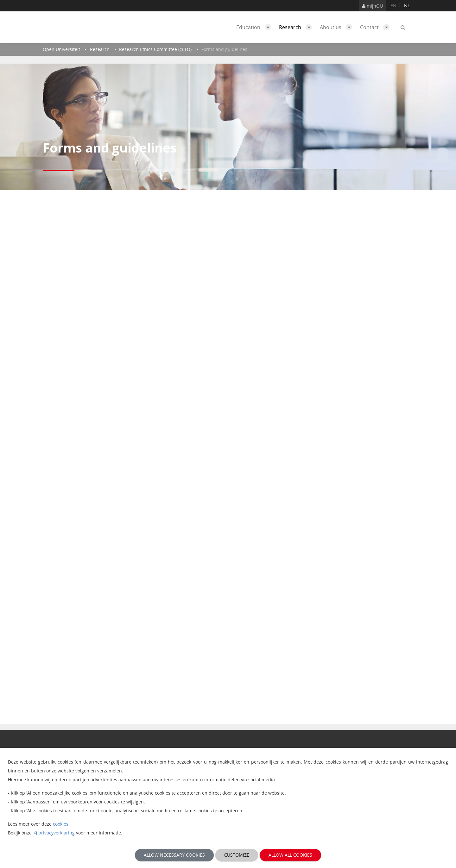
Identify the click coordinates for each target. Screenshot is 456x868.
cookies (61, 824)
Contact (376, 27)
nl (407, 6)
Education (255, 27)
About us (338, 27)
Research (297, 27)
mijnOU (372, 6)
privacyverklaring (57, 833)
